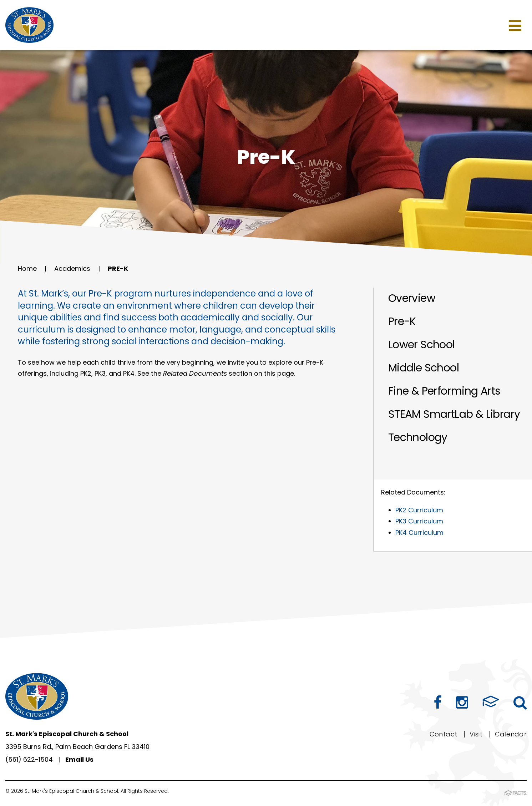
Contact (444, 734)
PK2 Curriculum (419, 510)
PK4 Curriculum (419, 533)
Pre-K (118, 268)
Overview (412, 298)
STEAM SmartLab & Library (454, 414)
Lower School (422, 345)
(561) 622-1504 (29, 759)
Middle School (424, 368)
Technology (418, 437)
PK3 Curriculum (419, 521)
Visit (476, 734)
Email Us (79, 759)
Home (27, 268)
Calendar (511, 734)
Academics (72, 268)
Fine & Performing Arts (444, 391)
